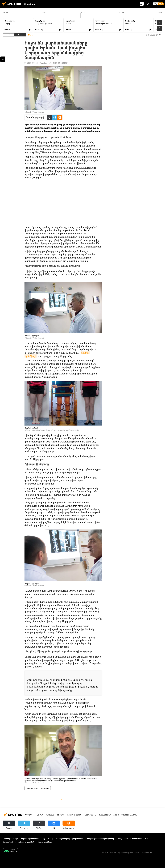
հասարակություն (32, 788)
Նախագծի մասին (10, 838)
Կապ (50, 838)
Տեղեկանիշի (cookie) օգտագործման (19, 842)
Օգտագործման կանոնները (33, 838)
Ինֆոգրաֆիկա (90, 815)
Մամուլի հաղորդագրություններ (69, 838)
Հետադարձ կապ (45, 842)
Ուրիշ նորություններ (43, 23)
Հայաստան (45, 788)
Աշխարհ (60, 815)
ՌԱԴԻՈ (116, 815)
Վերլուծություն (74, 815)
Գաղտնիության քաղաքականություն (133, 838)
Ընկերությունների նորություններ (100, 838)
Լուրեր (7, 23)
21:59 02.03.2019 (31, 63)
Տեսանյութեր (105, 815)
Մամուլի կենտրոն (129, 815)
